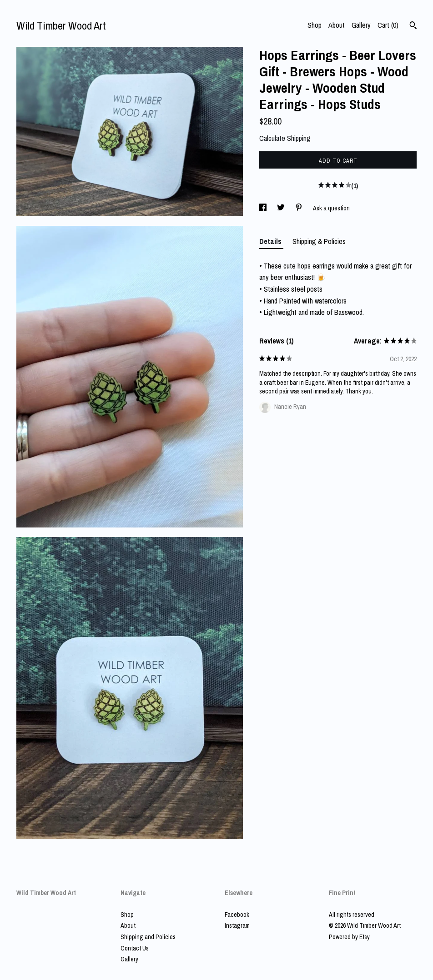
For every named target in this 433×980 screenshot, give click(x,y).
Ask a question (331, 208)
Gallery (361, 25)
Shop (315, 25)
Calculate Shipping (285, 138)
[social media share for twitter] (282, 208)
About (337, 25)
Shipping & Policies (319, 241)
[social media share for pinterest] (300, 208)
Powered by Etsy (349, 937)
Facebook (237, 915)
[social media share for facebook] (264, 208)
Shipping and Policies (148, 937)
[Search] (413, 26)
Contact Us (135, 948)
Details (271, 241)
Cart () (388, 25)
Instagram (237, 925)
